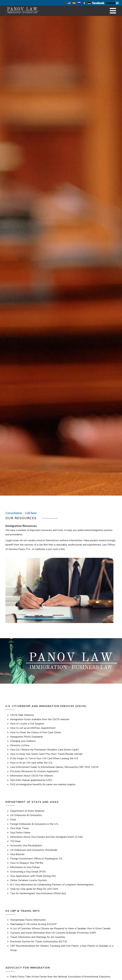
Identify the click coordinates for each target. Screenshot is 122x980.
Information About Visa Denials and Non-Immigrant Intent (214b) (46, 837)
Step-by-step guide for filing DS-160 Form (34, 889)
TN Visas (15, 841)
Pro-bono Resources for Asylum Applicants (34, 771)
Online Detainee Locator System (29, 880)
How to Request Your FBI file (27, 863)
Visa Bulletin (17, 854)
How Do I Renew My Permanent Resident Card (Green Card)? (45, 750)
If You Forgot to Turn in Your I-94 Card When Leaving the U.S (44, 758)
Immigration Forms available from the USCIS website (40, 719)
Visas (13, 820)
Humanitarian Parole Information (28, 920)
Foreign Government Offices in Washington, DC (36, 859)
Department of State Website (27, 811)
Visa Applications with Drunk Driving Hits (33, 876)
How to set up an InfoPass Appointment (33, 728)
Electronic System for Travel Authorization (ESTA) (39, 942)
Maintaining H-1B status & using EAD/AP (33, 924)
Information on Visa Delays (25, 867)
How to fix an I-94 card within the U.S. (31, 763)
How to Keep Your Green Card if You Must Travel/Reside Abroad (46, 754)
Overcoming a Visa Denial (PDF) (28, 872)
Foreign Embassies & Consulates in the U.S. (34, 824)
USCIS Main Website (22, 715)
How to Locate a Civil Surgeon (27, 724)
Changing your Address (23, 741)
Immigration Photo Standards (27, 737)
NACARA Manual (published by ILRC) (31, 780)
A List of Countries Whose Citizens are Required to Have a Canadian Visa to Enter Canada (60, 928)
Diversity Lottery (20, 745)
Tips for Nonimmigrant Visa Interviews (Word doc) (38, 893)
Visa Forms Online (20, 833)
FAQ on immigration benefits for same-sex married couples (43, 784)
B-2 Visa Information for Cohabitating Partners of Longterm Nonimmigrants (52, 885)
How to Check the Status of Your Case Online (36, 732)
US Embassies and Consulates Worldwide (34, 850)
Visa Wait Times (20, 828)
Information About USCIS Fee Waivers (32, 776)
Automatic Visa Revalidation (26, 846)
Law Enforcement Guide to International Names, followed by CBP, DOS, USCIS (54, 767)
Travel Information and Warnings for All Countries (38, 937)
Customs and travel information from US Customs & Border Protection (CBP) (53, 933)
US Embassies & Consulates (26, 815)
